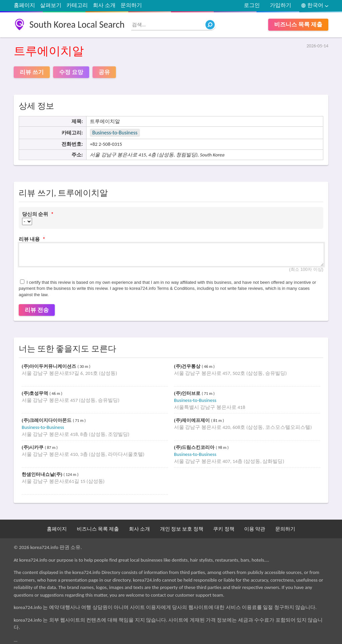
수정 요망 (71, 72)
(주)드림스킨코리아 (195, 447)
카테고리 (77, 5)
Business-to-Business (115, 133)
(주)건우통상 (188, 366)
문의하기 (131, 5)
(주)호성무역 (36, 393)
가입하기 (281, 5)
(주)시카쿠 (33, 447)
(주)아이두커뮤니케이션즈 (50, 366)
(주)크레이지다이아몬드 (47, 420)
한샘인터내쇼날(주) (43, 474)
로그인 (252, 5)
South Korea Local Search (77, 25)
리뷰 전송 (37, 310)
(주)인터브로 (188, 393)
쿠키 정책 (224, 529)
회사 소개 (104, 5)
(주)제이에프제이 (193, 420)
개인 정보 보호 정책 (182, 529)
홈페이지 (24, 5)
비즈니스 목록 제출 (298, 25)
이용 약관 (255, 529)
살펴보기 (51, 5)
